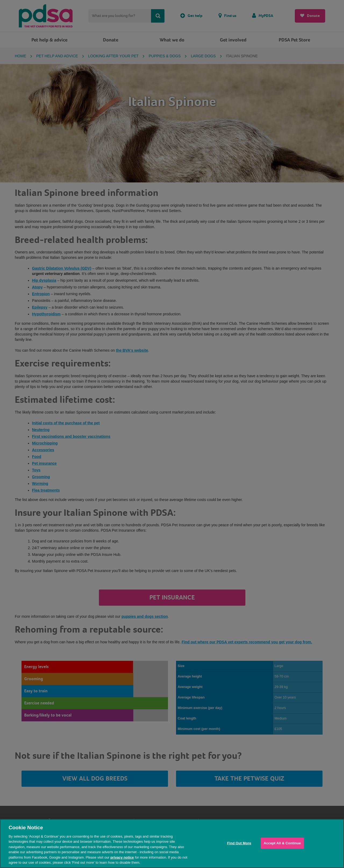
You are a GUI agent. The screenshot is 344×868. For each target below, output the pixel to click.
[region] (172, 844)
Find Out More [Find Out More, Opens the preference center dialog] (239, 843)
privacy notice (122, 857)
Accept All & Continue (282, 843)
